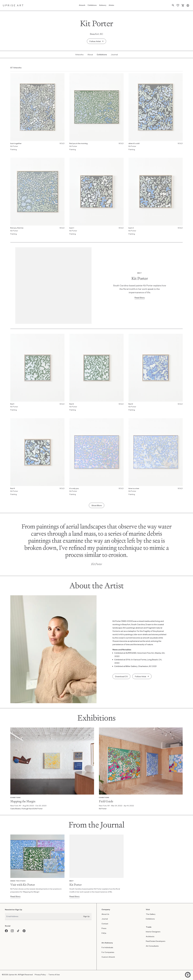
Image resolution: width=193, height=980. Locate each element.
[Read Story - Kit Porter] (140, 298)
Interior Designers (153, 932)
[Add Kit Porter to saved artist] (96, 41)
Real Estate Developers (156, 941)
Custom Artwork (108, 957)
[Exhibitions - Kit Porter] (102, 54)
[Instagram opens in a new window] (12, 931)
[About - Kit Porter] (90, 54)
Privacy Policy (40, 975)
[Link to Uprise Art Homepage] (13, 5)
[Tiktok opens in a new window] (18, 931)
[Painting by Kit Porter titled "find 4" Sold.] (37, 458)
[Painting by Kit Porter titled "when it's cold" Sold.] (156, 113)
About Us (105, 914)
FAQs (104, 933)
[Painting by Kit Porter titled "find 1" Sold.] (37, 373)
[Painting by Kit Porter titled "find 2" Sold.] (96, 373)
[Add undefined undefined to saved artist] (142, 676)
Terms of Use (54, 975)
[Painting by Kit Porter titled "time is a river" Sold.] (156, 458)
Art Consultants (152, 946)
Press (104, 928)
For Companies (108, 952)
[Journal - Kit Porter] (114, 54)
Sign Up (86, 916)
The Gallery (151, 914)
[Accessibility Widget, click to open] (188, 975)
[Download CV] (121, 676)
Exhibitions (150, 919)
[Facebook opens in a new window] (6, 931)
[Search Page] (173, 5)
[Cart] (183, 5)
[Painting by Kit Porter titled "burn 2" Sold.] (156, 197)
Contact (105, 924)
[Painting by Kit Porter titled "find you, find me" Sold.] (37, 197)
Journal (105, 919)
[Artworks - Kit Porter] (79, 54)
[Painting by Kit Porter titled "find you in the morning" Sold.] (96, 113)
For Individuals (107, 947)
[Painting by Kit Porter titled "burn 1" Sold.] (96, 197)
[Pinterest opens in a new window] (24, 931)
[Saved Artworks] (178, 5)
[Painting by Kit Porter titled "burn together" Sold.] (37, 113)
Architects (150, 936)
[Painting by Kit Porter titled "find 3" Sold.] (156, 373)
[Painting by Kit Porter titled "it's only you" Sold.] (96, 458)
